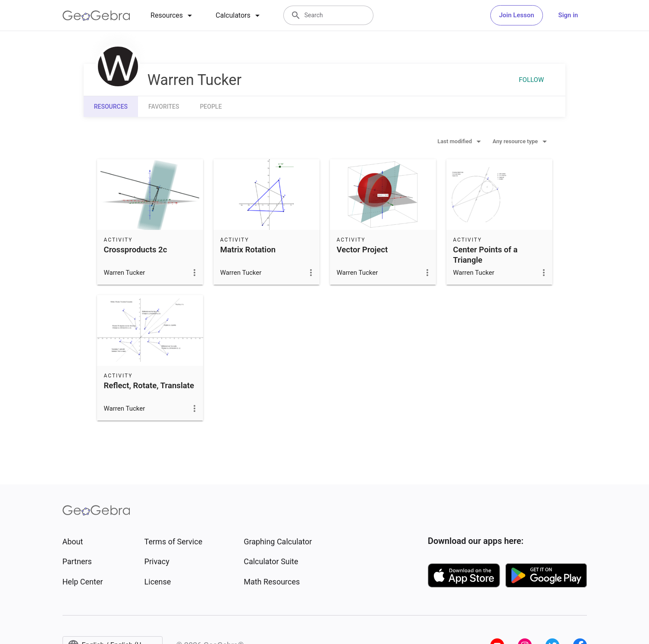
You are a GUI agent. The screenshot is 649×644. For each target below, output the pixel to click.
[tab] (173, 16)
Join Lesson (516, 15)
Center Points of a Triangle (486, 255)
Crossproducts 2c (136, 250)
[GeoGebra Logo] (96, 16)
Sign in (568, 15)
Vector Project (362, 250)
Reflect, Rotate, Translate (149, 386)
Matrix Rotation (248, 250)
